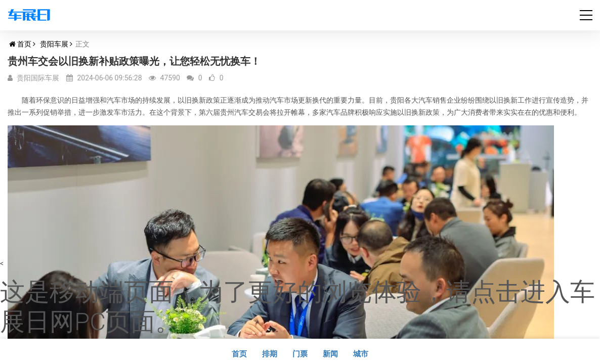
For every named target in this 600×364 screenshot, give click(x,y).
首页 (24, 44)
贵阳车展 (54, 44)
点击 (496, 292)
